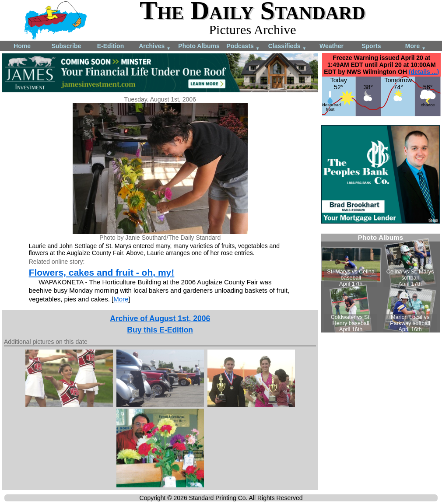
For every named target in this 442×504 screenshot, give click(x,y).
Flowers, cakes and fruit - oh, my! (102, 272)
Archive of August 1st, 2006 (160, 318)
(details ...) (424, 72)
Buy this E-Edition (160, 330)
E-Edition (110, 46)
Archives (155, 47)
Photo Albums (199, 46)
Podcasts (243, 47)
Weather (331, 46)
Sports (371, 46)
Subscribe (67, 46)
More (416, 47)
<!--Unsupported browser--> (381, 283)
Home (22, 46)
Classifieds (288, 47)
